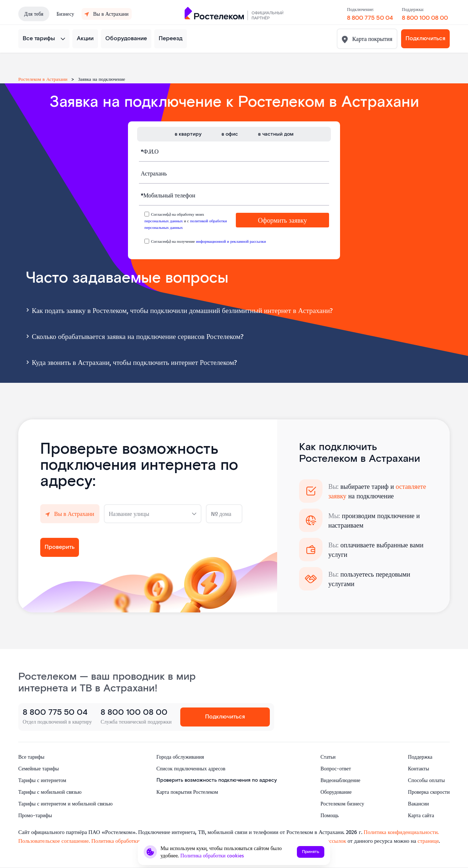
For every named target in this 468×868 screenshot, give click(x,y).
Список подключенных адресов (191, 768)
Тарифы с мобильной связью (50, 792)
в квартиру (188, 134)
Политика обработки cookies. (126, 841)
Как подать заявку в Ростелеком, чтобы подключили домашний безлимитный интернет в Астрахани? (179, 310)
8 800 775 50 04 (370, 18)
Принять (311, 852)
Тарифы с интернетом (42, 780)
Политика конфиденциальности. (401, 832)
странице (428, 841)
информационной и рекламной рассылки (231, 241)
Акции (85, 39)
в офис (230, 134)
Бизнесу (65, 14)
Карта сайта (421, 815)
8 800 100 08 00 (425, 18)
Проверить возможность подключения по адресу (217, 780)
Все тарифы (39, 39)
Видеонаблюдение (341, 780)
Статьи (328, 757)
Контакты (419, 768)
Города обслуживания (180, 757)
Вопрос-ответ (336, 768)
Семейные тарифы (39, 768)
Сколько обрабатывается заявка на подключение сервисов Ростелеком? (134, 335)
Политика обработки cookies (212, 855)
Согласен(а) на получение (208, 241)
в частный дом (276, 134)
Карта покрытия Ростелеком (187, 792)
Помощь (330, 815)
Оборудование (126, 39)
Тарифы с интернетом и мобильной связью (65, 803)
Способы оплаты (427, 780)
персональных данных (164, 221)
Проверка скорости (429, 792)
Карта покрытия (371, 39)
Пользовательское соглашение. (54, 841)
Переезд (171, 39)
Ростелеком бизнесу (342, 803)
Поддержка (420, 757)
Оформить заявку (283, 220)
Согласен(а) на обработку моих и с (186, 221)
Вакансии (418, 803)
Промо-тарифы (35, 815)
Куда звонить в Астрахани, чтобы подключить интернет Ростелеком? (131, 361)
